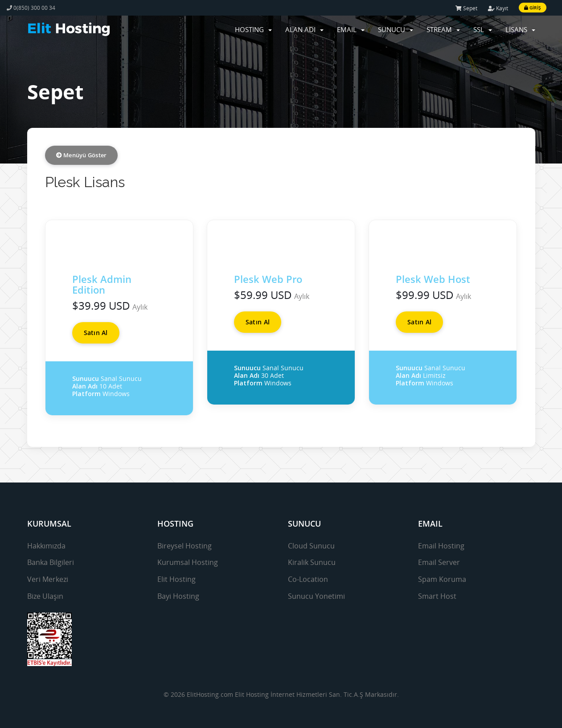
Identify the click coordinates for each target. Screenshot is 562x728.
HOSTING (253, 29)
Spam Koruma (442, 579)
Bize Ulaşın (45, 596)
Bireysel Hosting (185, 546)
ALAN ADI (304, 29)
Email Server (439, 562)
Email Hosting (441, 546)
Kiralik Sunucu (312, 562)
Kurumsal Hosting (188, 562)
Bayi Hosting (178, 596)
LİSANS (520, 29)
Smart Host (437, 596)
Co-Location (308, 579)
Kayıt (498, 8)
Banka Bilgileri (51, 562)
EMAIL (351, 29)
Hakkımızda (46, 546)
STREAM (443, 29)
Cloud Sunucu (311, 546)
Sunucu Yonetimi (316, 596)
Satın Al (96, 333)
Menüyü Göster (82, 155)
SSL (483, 29)
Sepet (466, 8)
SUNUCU (396, 29)
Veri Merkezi (48, 579)
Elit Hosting (176, 579)
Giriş (533, 8)
